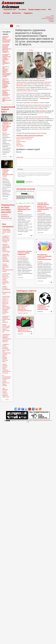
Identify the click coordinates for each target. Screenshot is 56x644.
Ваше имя (19, 152)
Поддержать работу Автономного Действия (30, 136)
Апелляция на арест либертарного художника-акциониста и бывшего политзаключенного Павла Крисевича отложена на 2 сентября (7, 72)
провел (25, 86)
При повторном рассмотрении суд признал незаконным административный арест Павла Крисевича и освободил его (7, 48)
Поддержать (28, 13)
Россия (18, 140)
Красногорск (19, 145)
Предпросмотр (29, 182)
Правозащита (29, 139)
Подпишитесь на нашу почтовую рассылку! (8, 208)
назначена (43, 111)
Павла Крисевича (39, 117)
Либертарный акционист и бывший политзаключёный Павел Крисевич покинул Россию (7, 39)
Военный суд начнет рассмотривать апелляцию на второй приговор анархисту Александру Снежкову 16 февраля (6, 83)
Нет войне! (22, 9)
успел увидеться (35, 103)
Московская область (21, 142)
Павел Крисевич (20, 146)
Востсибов (20, 213)
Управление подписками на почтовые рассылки (6, 216)
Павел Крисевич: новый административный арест (7, 100)
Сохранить (20, 182)
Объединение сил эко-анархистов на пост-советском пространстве (25, 330)
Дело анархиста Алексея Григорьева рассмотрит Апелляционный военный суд (6, 93)
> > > (7, 399)
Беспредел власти (21, 139)
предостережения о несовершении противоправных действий (33, 82)
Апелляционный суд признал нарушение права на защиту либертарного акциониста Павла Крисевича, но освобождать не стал (6, 59)
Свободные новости (26, 291)
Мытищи (18, 143)
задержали (39, 79)
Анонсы (18, 26)
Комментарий (20, 157)
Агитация (7, 13)
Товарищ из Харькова (23, 313)
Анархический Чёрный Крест (27, 137)
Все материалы (8, 225)
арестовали (19, 87)
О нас (28, 422)
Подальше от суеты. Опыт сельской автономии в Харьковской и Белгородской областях (25, 308)
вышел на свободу (41, 133)
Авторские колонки (26, 189)
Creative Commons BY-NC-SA (45, 420)
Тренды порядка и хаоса (37, 9)
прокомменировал (45, 98)
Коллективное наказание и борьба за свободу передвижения (25, 253)
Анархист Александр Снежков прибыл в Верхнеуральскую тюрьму (8, 172)
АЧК (50, 9)
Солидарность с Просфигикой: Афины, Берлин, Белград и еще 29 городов (6, 239)
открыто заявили (39, 107)
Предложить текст (10, 9)
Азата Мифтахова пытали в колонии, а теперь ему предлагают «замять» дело (6, 392)
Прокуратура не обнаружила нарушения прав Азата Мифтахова (6, 319)
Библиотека (17, 13)
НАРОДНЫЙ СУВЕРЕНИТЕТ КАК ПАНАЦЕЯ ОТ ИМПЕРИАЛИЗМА (43, 307)
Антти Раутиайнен (42, 213)
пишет (30, 120)
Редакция (31, 50)
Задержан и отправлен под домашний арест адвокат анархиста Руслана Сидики (7, 126)
